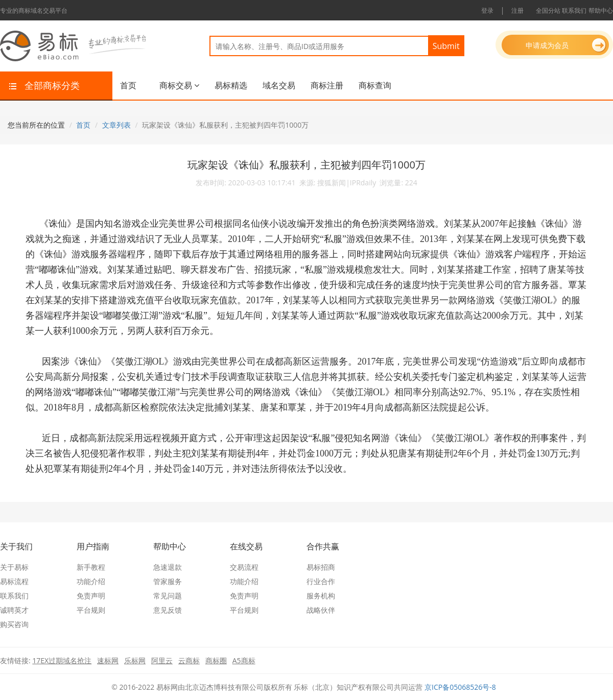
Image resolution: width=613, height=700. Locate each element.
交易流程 (244, 567)
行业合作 (321, 581)
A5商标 (244, 660)
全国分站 (548, 10)
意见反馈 (168, 610)
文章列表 (116, 125)
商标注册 (327, 85)
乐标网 (135, 660)
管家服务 (168, 581)
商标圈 (216, 660)
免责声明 (91, 596)
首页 (128, 85)
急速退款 (168, 567)
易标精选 (231, 85)
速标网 (108, 660)
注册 (517, 10)
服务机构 (321, 596)
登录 (487, 10)
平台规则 (91, 610)
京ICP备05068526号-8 (460, 687)
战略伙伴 (321, 610)
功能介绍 (91, 581)
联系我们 (574, 10)
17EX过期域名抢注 (62, 660)
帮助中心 (601, 10)
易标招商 (321, 567)
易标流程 (14, 581)
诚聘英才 (14, 610)
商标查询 (375, 85)
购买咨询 (14, 624)
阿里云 (162, 660)
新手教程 (91, 567)
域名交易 (279, 85)
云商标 (189, 660)
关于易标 (14, 567)
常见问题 (168, 596)
